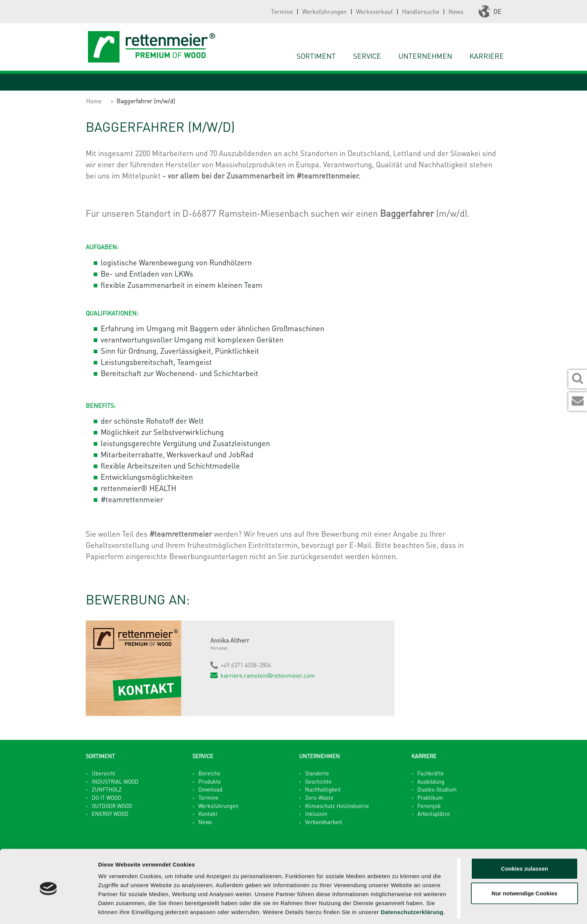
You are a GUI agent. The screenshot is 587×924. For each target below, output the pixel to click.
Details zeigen (398, 909)
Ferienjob (429, 806)
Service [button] (367, 56)
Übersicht (104, 773)
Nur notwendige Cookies (524, 866)
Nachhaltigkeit (323, 789)
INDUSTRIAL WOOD (115, 781)
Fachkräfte (431, 773)
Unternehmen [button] (425, 56)
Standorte (317, 773)
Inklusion (316, 814)
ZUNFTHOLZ (107, 789)
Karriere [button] (487, 56)
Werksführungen (324, 11)
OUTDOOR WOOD (112, 806)
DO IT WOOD (107, 798)
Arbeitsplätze (434, 814)
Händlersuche (421, 11)
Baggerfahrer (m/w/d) (146, 101)
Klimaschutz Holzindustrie (337, 806)
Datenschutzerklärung (412, 885)
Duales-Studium (437, 789)
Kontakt (208, 814)
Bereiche (209, 773)
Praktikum (430, 798)
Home (94, 101)
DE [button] (490, 12)
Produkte (210, 781)
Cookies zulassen (524, 841)
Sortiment (316, 56)
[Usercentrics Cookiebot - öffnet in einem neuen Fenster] (48, 909)
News (456, 11)
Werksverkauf (374, 11)
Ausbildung (431, 781)
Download (210, 789)
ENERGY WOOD (110, 814)
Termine (282, 11)
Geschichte (318, 781)
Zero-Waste (319, 798)
